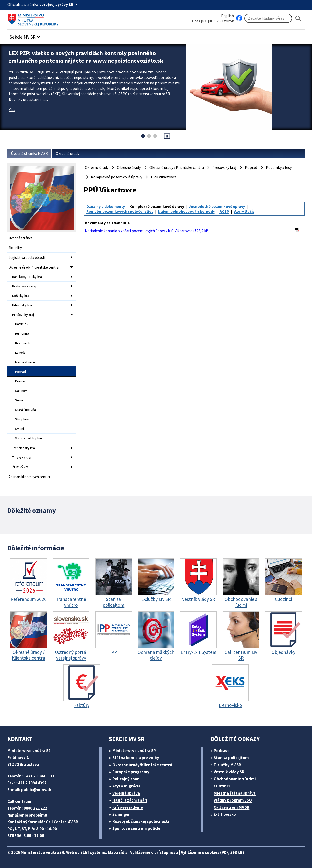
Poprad (20, 372)
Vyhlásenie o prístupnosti (154, 852)
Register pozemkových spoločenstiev (120, 211)
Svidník (20, 429)
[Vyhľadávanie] (268, 18)
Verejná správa (126, 793)
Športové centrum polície (136, 828)
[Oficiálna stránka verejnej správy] (59, 4)
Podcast (221, 751)
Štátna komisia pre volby (136, 758)
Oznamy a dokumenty (106, 206)
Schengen (122, 814)
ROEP (224, 211)
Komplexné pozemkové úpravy (117, 177)
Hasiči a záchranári (130, 800)
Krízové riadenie (128, 807)
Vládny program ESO (233, 800)
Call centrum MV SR (232, 807)
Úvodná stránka (20, 238)
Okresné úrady (67, 153)
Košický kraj (21, 296)
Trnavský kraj (22, 457)
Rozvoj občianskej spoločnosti (141, 821)
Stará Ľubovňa (25, 410)
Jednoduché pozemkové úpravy (217, 206)
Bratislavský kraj (24, 286)
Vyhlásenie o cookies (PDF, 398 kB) (212, 852)
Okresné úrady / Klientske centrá (34, 267)
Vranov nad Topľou (29, 438)
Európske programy (131, 772)
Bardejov (22, 324)
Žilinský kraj (21, 467)
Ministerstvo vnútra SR (134, 751)
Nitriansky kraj (22, 305)
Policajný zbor (126, 779)
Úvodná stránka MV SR (29, 153)
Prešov (20, 381)
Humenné (22, 333)
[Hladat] (298, 18)
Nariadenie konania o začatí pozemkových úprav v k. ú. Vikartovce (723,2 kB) (147, 231)
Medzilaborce (25, 362)
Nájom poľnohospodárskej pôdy (186, 211)
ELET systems (93, 852)
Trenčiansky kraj (24, 448)
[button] (26, 35)
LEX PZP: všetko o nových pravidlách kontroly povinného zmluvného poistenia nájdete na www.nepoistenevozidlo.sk (86, 57)
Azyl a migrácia (126, 786)
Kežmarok (23, 343)
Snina (19, 400)
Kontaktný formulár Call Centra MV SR (43, 822)
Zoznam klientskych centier (29, 477)
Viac (12, 109)
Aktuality (15, 248)
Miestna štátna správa (235, 793)
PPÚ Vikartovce (164, 177)
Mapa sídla (118, 852)
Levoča (20, 353)
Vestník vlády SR (229, 772)
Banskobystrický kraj (27, 277)
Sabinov (21, 391)
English (227, 16)
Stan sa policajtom (231, 758)
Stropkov (22, 419)
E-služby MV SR (227, 765)
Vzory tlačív (244, 211)
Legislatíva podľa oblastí (27, 257)
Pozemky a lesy (279, 167)
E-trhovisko (225, 814)
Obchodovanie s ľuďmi (235, 779)
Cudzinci (222, 786)
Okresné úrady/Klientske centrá (142, 765)
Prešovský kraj (23, 315)
